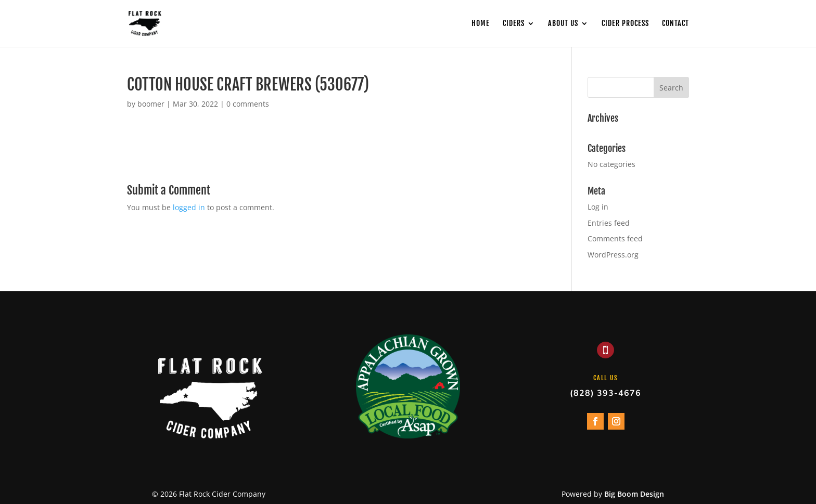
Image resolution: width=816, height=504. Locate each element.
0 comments (248, 104)
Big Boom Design (634, 494)
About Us (563, 24)
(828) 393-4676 (605, 393)
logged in (189, 207)
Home (481, 24)
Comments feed (615, 238)
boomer (151, 104)
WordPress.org (613, 255)
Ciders (514, 24)
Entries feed (609, 223)
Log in (598, 207)
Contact (675, 24)
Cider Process (625, 24)
